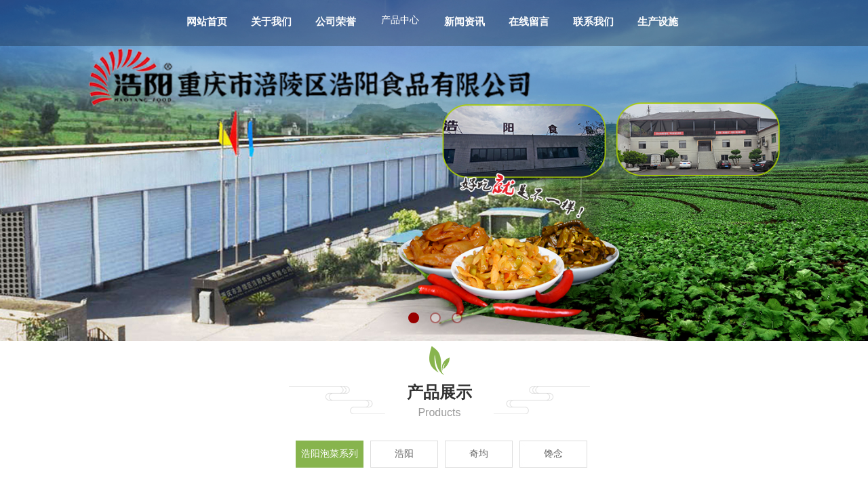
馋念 (553, 454)
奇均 (479, 454)
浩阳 (404, 454)
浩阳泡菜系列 (330, 454)
